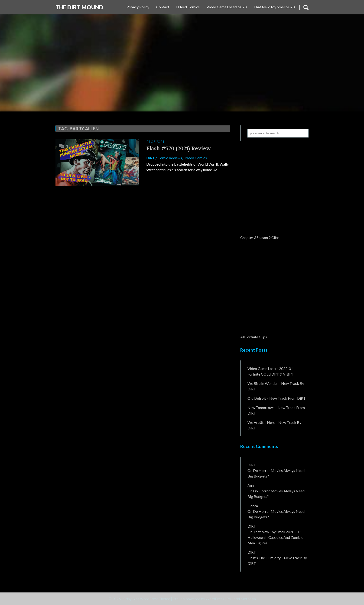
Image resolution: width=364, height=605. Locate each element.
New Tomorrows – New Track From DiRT (276, 410)
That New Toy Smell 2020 (274, 7)
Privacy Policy (138, 7)
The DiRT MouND (79, 7)
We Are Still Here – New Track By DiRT (274, 425)
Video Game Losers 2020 (227, 7)
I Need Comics (188, 7)
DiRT (151, 158)
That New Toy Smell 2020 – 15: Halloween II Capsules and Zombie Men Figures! (275, 537)
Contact (163, 7)
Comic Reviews (170, 158)
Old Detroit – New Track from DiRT (277, 398)
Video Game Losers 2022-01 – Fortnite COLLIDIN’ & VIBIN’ (271, 371)
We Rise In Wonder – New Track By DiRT (276, 386)
